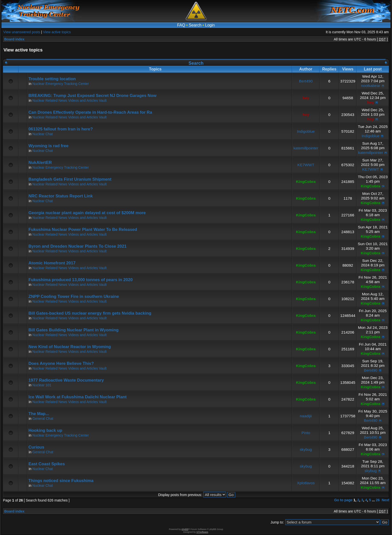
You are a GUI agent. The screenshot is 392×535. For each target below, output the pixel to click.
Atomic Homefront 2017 (52, 263)
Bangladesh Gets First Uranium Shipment (70, 179)
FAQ (181, 25)
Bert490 (306, 81)
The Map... (39, 414)
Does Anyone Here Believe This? (61, 363)
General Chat (43, 419)
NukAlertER (40, 163)
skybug (306, 449)
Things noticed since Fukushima (61, 481)
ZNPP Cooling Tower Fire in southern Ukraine (74, 296)
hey (306, 98)
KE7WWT (306, 165)
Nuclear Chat (43, 134)
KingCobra (306, 182)
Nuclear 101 (42, 385)
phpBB (185, 529)
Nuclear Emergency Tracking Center (61, 84)
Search (195, 25)
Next (385, 500)
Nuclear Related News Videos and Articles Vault (70, 100)
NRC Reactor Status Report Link (61, 196)
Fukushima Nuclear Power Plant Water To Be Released (83, 230)
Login (210, 25)
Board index (14, 39)
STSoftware (202, 532)
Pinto (306, 433)
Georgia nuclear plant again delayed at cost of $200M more (87, 213)
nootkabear (371, 86)
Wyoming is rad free (48, 146)
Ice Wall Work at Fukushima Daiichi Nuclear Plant (78, 397)
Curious (36, 447)
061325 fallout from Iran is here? (61, 129)
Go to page (343, 500)
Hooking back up (45, 430)
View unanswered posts (22, 32)
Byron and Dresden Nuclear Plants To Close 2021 (77, 246)
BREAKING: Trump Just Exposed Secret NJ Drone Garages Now (92, 96)
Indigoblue (306, 131)
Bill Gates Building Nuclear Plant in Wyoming (74, 330)
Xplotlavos (306, 483)
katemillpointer (306, 148)
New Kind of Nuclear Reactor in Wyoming (70, 347)
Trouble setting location (52, 79)
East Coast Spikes (47, 464)
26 (378, 500)
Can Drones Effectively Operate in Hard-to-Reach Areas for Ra (90, 112)
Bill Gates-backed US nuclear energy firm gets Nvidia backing (90, 313)
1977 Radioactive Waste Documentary (66, 380)
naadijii (306, 416)
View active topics (57, 32)
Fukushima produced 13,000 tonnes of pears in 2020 (81, 280)
